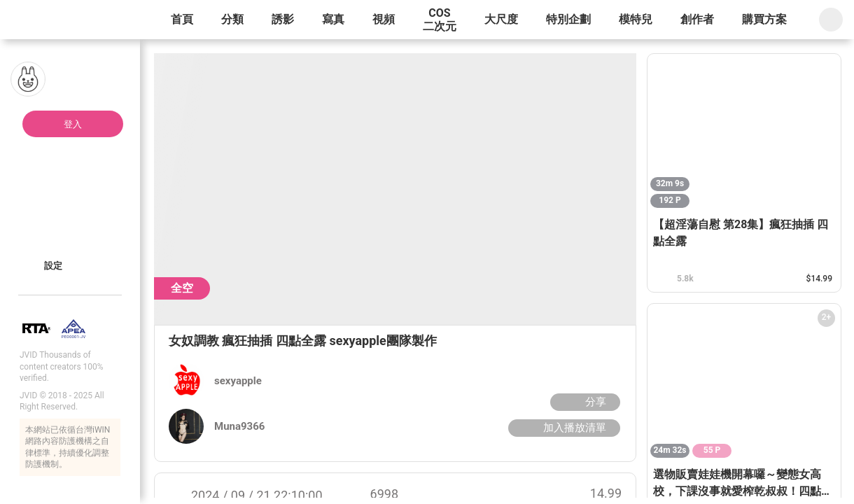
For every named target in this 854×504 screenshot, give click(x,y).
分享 (583, 402)
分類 (232, 19)
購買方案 (764, 19)
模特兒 (636, 19)
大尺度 (501, 19)
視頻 (384, 19)
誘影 (283, 19)
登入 (73, 124)
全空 (182, 288)
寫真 (333, 19)
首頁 (182, 19)
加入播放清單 (562, 428)
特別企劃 (568, 19)
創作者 (697, 19)
